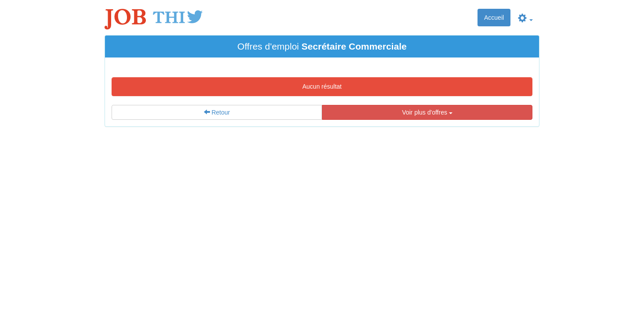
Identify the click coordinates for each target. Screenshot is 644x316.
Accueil (494, 18)
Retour (217, 112)
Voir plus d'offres (427, 112)
